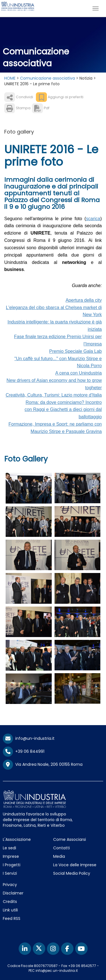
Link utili (10, 910)
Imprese (11, 856)
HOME (10, 78)
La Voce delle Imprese (75, 865)
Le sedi (9, 848)
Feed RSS (12, 918)
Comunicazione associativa (47, 78)
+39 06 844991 (24, 751)
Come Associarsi (70, 839)
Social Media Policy (72, 873)
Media (59, 856)
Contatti (61, 848)
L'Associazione (17, 839)
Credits (10, 902)
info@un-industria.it (29, 738)
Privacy (10, 885)
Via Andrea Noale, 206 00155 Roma (43, 765)
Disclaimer (13, 893)
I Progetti (12, 865)
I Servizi (10, 873)
